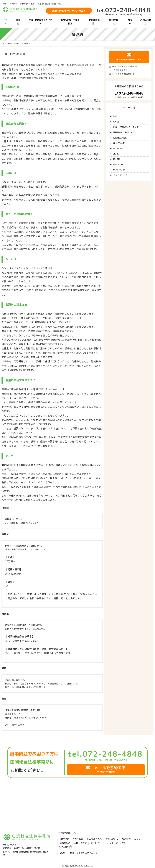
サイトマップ (119, 170)
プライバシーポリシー (123, 175)
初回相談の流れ (94, 22)
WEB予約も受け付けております (69, 11)
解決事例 (117, 159)
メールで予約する (106, 769)
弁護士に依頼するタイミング (40, 22)
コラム (130, 22)
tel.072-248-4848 (105, 754)
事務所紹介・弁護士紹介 (70, 22)
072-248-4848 (123, 10)
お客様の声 (118, 148)
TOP (6, 22)
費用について (114, 22)
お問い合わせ (146, 22)
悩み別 (18, 22)
